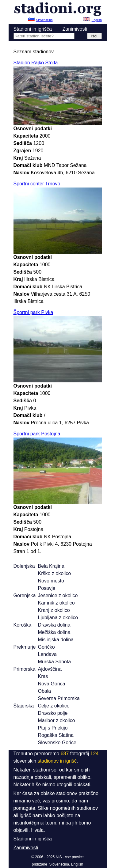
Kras (43, 676)
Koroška (23, 625)
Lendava (47, 654)
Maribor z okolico (57, 720)
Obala (45, 691)
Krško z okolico (55, 573)
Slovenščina (59, 864)
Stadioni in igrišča (33, 29)
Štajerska (24, 706)
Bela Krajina (51, 566)
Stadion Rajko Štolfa (36, 63)
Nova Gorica (52, 684)
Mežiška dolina (54, 632)
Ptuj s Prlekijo (53, 728)
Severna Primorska (59, 698)
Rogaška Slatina (56, 735)
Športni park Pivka (33, 312)
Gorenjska (25, 595)
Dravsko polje (53, 713)
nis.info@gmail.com (35, 823)
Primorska (25, 669)
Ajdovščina (50, 669)
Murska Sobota (55, 662)
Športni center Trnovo (37, 184)
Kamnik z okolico (56, 603)
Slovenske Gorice (57, 743)
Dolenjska (24, 566)
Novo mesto (51, 581)
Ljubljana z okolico (58, 618)
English (77, 864)
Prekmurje (25, 647)
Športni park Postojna (37, 434)
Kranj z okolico (54, 610)
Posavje (47, 588)
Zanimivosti (75, 29)
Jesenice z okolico (58, 595)
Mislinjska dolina (56, 640)
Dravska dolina (54, 625)
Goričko (46, 647)
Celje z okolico (54, 706)
